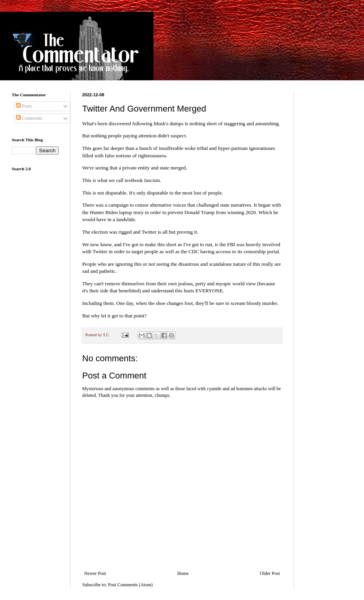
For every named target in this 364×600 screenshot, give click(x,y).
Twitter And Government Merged (144, 109)
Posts (24, 106)
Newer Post (95, 573)
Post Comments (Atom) (130, 585)
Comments (29, 118)
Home (183, 573)
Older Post (270, 573)
